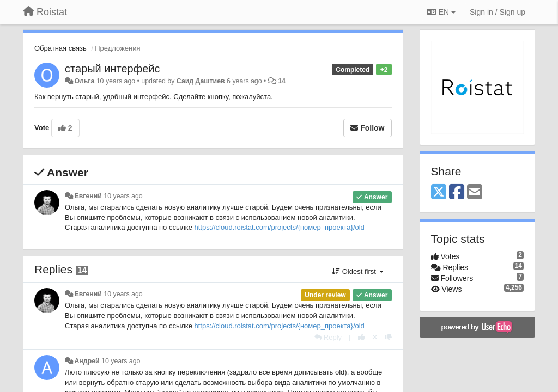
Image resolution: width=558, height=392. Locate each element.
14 (282, 81)
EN (441, 12)
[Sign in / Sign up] (498, 12)
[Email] (475, 192)
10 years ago (123, 196)
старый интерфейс (112, 69)
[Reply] (328, 337)
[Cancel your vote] (375, 337)
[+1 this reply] (362, 337)
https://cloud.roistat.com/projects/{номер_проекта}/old (280, 227)
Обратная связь (60, 48)
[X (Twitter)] (439, 192)
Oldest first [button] (357, 271)
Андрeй (87, 361)
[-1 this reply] (388, 337)
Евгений (88, 196)
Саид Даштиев (201, 81)
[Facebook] (457, 192)
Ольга (84, 81)
